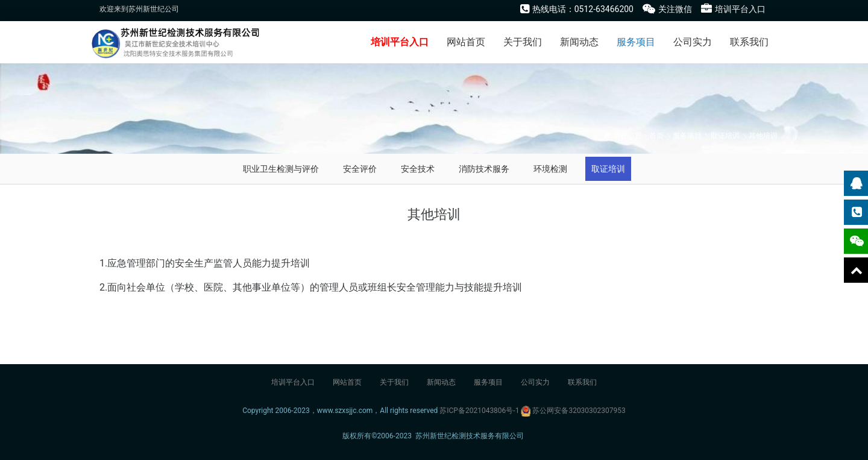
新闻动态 (579, 42)
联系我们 (749, 42)
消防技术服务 (484, 169)
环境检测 (550, 169)
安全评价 (360, 169)
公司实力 (693, 42)
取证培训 (725, 136)
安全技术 (418, 169)
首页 (656, 136)
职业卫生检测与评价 (281, 169)
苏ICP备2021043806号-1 (479, 411)
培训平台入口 (400, 42)
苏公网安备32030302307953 (579, 411)
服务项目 (636, 42)
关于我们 (523, 42)
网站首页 (466, 42)
